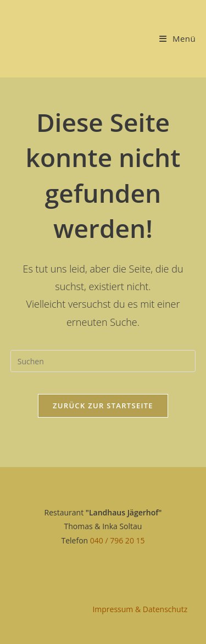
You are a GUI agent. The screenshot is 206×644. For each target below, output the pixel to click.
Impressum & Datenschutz (140, 609)
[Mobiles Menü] (177, 38)
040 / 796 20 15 (118, 540)
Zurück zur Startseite (103, 406)
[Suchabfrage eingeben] (103, 361)
